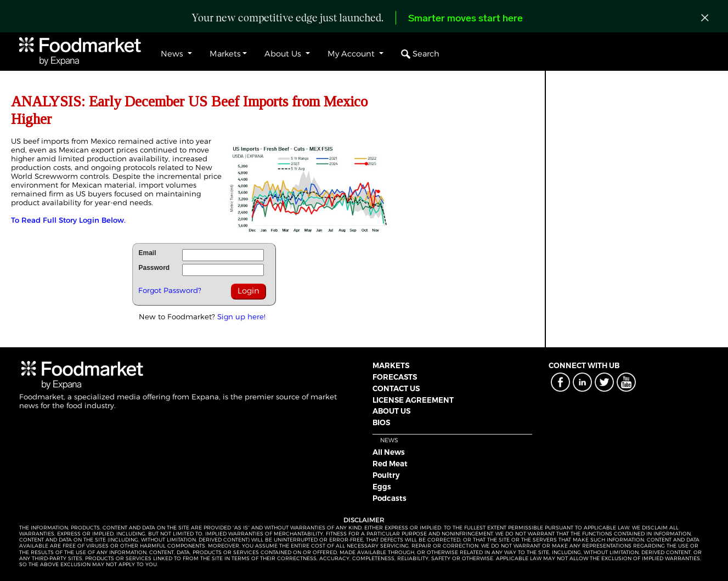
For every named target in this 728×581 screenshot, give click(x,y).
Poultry (386, 475)
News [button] (173, 54)
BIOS (381, 422)
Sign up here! (241, 317)
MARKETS (391, 365)
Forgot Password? (170, 290)
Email (147, 253)
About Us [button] (284, 54)
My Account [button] (352, 54)
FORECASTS (395, 377)
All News (389, 452)
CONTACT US (396, 388)
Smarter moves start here (465, 19)
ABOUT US (391, 411)
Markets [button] (225, 54)
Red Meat (390, 464)
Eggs (382, 487)
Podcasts (390, 498)
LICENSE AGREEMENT (413, 400)
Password (154, 268)
